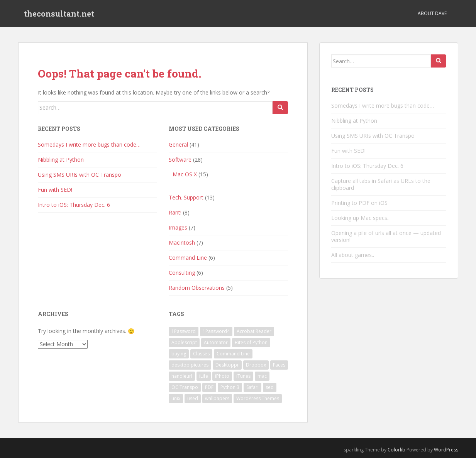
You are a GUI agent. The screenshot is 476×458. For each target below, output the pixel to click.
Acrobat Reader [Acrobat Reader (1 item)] (254, 331)
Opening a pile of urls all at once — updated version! (386, 236)
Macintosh (182, 243)
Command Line (188, 258)
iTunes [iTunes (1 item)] (243, 376)
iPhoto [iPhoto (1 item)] (222, 376)
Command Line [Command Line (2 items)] (233, 354)
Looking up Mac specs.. (360, 218)
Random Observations (197, 288)
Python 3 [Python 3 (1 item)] (230, 387)
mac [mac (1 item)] (262, 376)
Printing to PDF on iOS (359, 203)
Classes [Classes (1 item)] (201, 354)
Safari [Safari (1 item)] (252, 387)
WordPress (446, 450)
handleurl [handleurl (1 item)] (182, 376)
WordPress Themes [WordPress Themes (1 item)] (258, 398)
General (178, 144)
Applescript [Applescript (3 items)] (184, 342)
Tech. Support (186, 197)
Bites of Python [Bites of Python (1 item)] (251, 342)
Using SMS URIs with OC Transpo (80, 175)
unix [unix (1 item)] (176, 398)
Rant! (175, 212)
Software (180, 160)
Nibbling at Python (61, 160)
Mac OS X (185, 174)
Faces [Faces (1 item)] (279, 365)
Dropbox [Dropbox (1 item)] (256, 365)
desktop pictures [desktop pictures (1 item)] (190, 365)
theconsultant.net (59, 14)
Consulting (182, 273)
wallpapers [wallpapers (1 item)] (217, 398)
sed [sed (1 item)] (270, 387)
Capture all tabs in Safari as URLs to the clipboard (381, 184)
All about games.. (353, 255)
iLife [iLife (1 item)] (204, 376)
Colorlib (396, 450)
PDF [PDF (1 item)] (209, 387)
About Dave (432, 13)
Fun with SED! (55, 190)
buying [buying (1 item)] (179, 354)
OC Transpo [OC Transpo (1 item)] (185, 387)
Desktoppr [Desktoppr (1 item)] (227, 365)
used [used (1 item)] (193, 398)
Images (178, 227)
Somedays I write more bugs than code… (89, 144)
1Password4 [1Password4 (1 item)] (216, 331)
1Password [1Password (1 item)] (184, 331)
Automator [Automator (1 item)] (216, 342)
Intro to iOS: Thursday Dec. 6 (74, 205)
